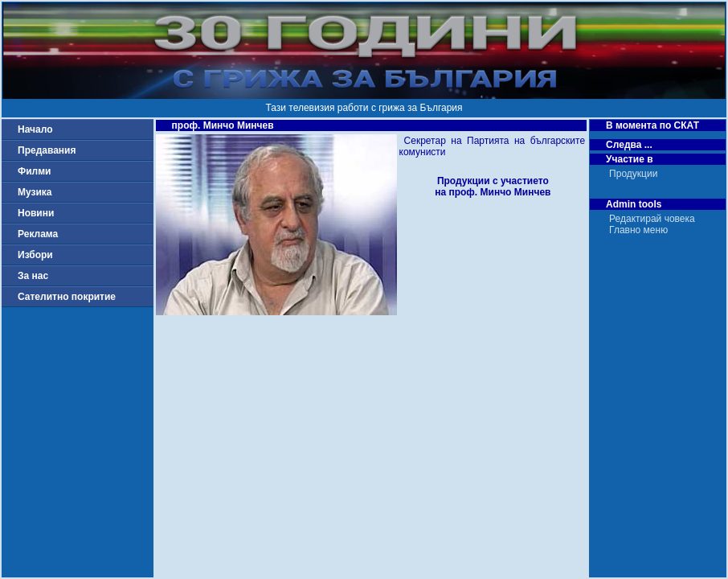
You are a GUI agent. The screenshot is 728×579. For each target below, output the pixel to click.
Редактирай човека (652, 219)
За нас (33, 276)
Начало (35, 129)
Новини (36, 213)
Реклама (38, 234)
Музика (35, 192)
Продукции (633, 174)
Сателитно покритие (67, 297)
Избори (35, 255)
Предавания (47, 150)
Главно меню (638, 230)
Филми (35, 171)
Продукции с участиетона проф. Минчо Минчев (493, 187)
